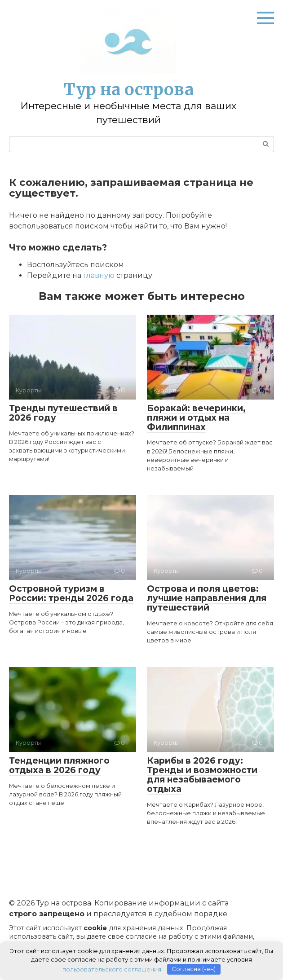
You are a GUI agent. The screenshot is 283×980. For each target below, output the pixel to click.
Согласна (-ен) (194, 969)
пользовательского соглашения (112, 969)
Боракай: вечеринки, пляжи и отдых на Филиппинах (196, 418)
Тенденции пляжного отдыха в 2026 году (59, 765)
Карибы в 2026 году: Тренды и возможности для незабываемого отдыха (202, 775)
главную (99, 275)
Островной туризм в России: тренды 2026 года (71, 593)
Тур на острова (128, 90)
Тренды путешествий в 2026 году (63, 413)
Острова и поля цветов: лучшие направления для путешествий (207, 598)
